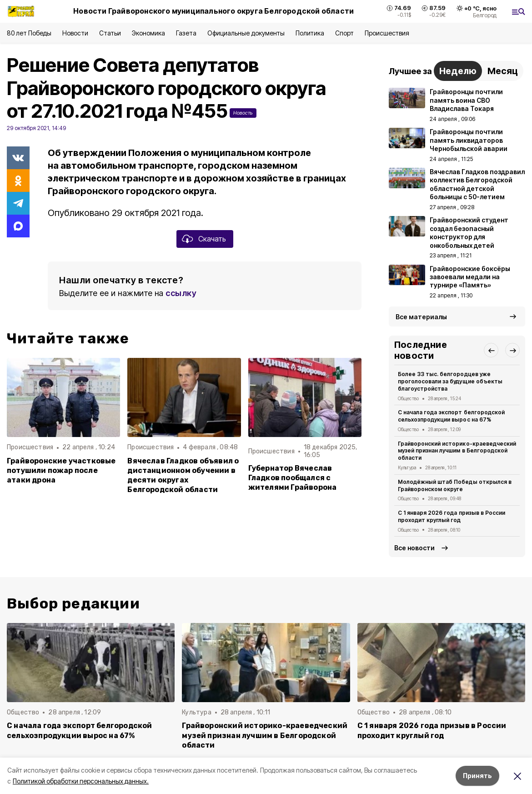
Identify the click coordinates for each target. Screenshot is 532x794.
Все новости (414, 548)
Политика (310, 33)
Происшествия (387, 33)
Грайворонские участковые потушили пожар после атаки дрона (61, 470)
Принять (477, 776)
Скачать (212, 239)
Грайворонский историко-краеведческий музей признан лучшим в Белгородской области (457, 451)
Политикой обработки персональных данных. (81, 781)
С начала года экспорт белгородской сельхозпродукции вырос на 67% (451, 416)
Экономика (148, 33)
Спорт (344, 33)
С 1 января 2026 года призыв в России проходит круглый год (452, 516)
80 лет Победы (29, 33)
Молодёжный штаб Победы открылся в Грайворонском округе (455, 485)
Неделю (458, 71)
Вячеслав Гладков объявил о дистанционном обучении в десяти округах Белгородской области (183, 475)
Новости (75, 33)
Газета (186, 33)
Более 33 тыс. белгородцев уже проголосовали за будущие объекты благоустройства (450, 381)
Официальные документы (246, 33)
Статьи (110, 33)
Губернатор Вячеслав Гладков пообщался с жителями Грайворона (293, 478)
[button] (491, 350)
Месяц (503, 71)
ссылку (181, 293)
